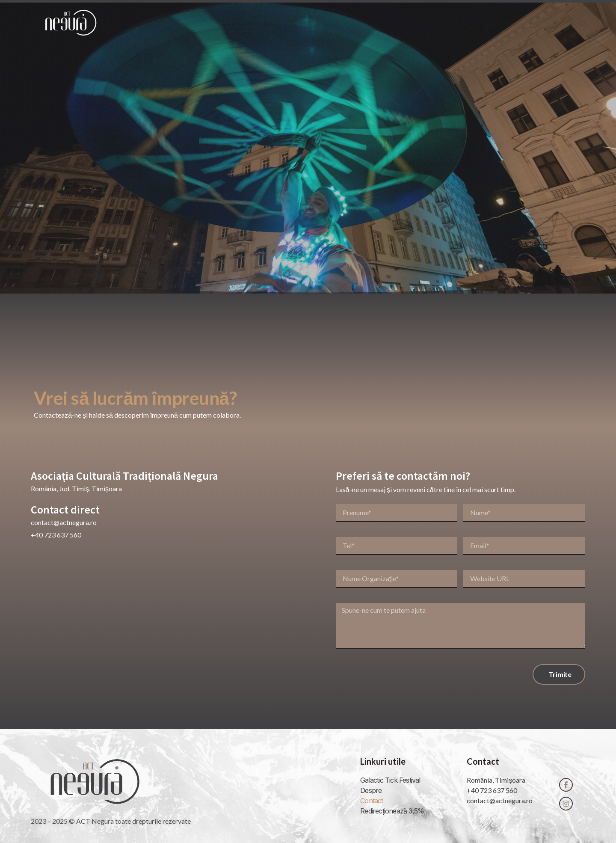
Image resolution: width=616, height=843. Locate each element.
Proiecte (466, 23)
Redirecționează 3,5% (392, 811)
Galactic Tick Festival (390, 780)
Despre (419, 23)
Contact (515, 23)
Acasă (376, 23)
